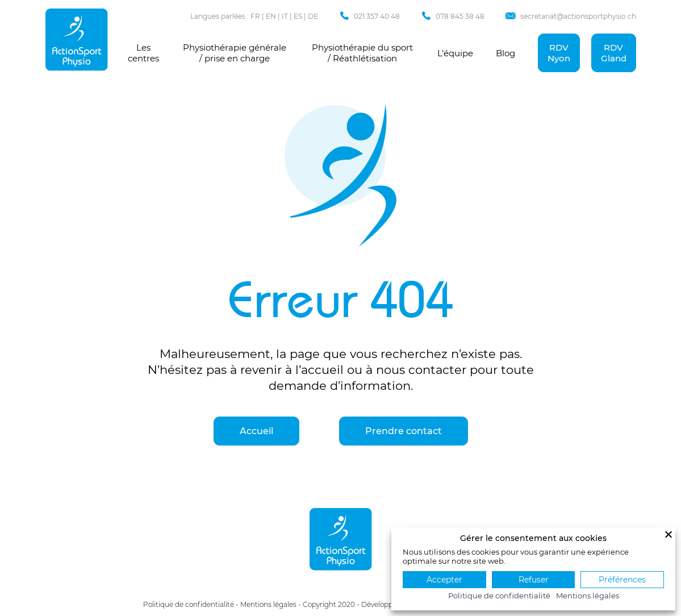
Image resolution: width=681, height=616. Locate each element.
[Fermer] (669, 534)
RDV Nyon (559, 53)
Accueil (256, 431)
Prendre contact (404, 431)
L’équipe (455, 53)
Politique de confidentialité (189, 604)
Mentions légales (268, 604)
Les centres (143, 53)
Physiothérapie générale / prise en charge (235, 53)
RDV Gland (614, 53)
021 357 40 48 (377, 16)
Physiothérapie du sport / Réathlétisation (362, 53)
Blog (505, 53)
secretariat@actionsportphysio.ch (578, 16)
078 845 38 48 (460, 16)
